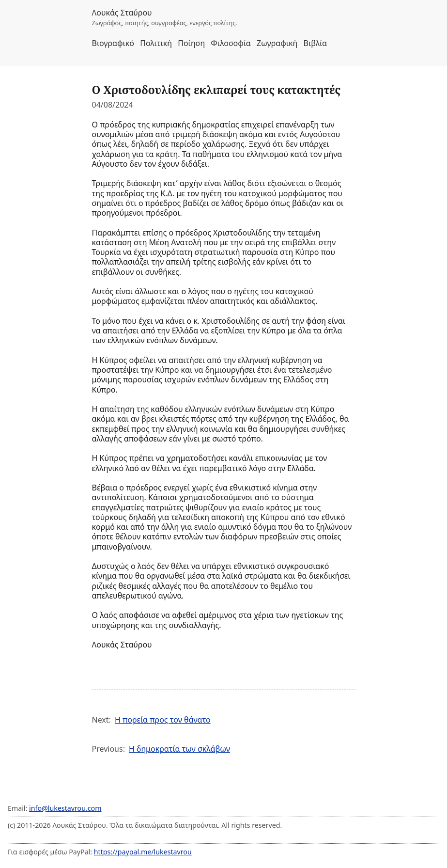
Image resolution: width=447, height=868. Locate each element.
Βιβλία (315, 43)
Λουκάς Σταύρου (122, 13)
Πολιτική (156, 43)
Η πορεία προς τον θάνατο (163, 720)
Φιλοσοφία (231, 43)
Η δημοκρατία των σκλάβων (179, 749)
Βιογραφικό (113, 43)
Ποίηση (191, 43)
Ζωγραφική (277, 43)
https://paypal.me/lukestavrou (143, 852)
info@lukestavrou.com (65, 808)
